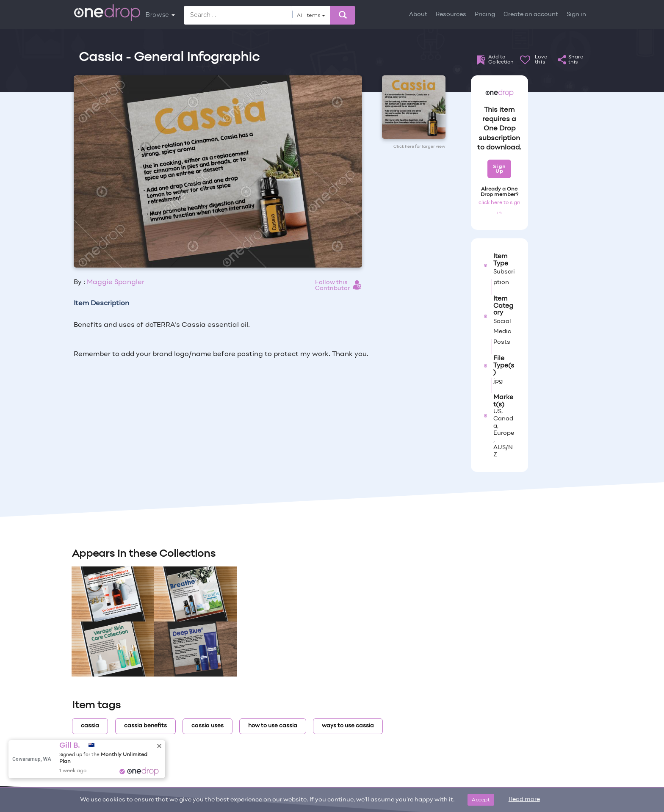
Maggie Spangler (116, 282)
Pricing (485, 15)
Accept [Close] (481, 800)
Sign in (576, 15)
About (418, 15)
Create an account (531, 15)
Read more (524, 800)
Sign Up (499, 169)
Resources (451, 15)
